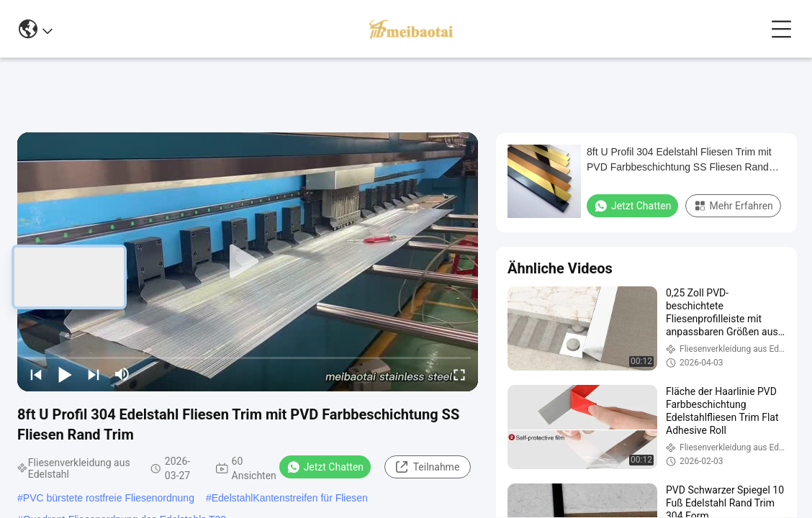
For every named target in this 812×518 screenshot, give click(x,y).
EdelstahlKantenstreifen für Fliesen (290, 498)
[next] (94, 374)
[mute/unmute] (122, 374)
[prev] (36, 374)
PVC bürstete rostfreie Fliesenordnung (109, 498)
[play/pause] (65, 374)
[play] (248, 262)
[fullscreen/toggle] (459, 374)
